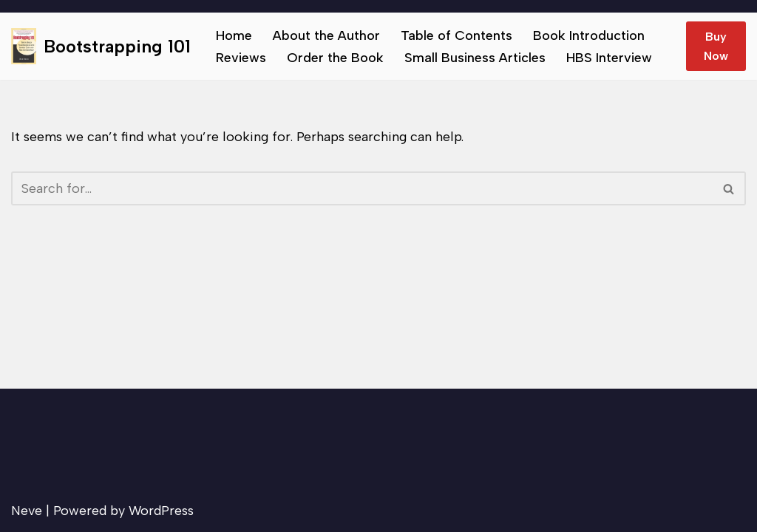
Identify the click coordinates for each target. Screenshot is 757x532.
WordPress (161, 511)
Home (234, 35)
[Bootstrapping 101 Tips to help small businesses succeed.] (101, 47)
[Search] (362, 188)
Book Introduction (589, 35)
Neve (27, 511)
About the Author (326, 35)
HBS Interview (609, 58)
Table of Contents (456, 35)
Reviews (241, 58)
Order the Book (335, 58)
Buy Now (716, 46)
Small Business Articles (475, 58)
